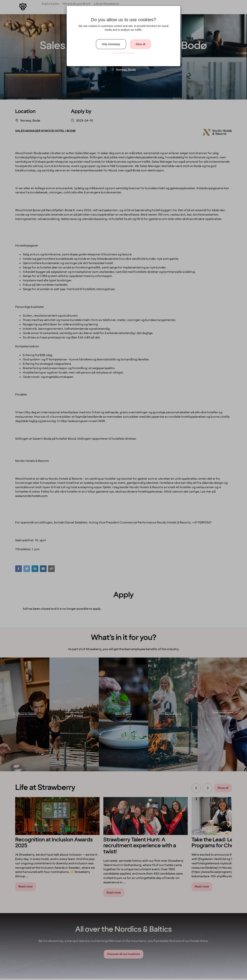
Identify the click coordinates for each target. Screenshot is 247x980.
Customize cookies (123, 53)
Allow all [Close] (141, 44)
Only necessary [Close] (111, 44)
